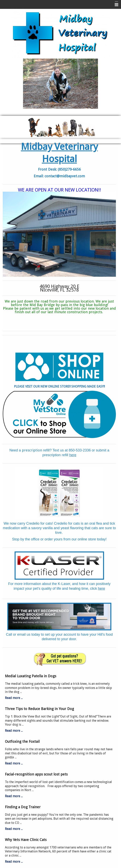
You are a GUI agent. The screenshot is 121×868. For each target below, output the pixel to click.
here (73, 455)
